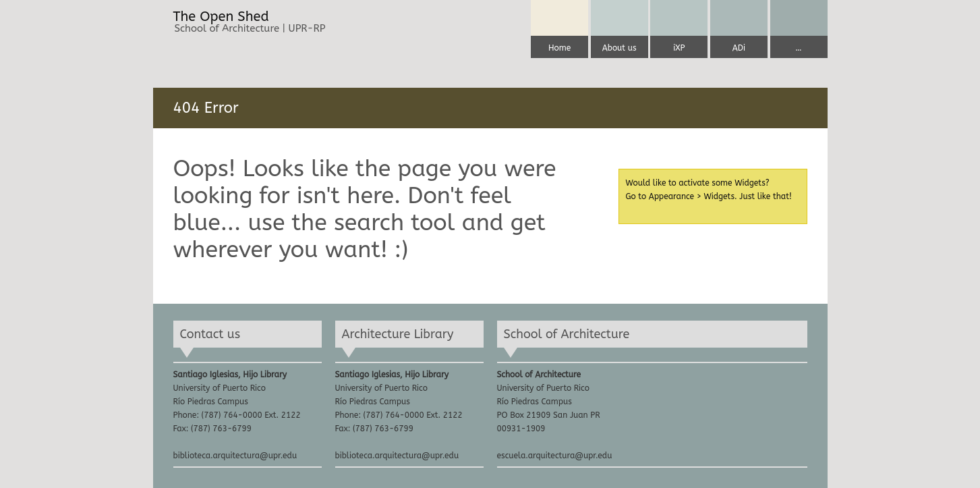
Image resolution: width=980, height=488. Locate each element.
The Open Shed (221, 17)
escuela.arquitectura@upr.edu (555, 456)
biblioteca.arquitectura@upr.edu (235, 456)
